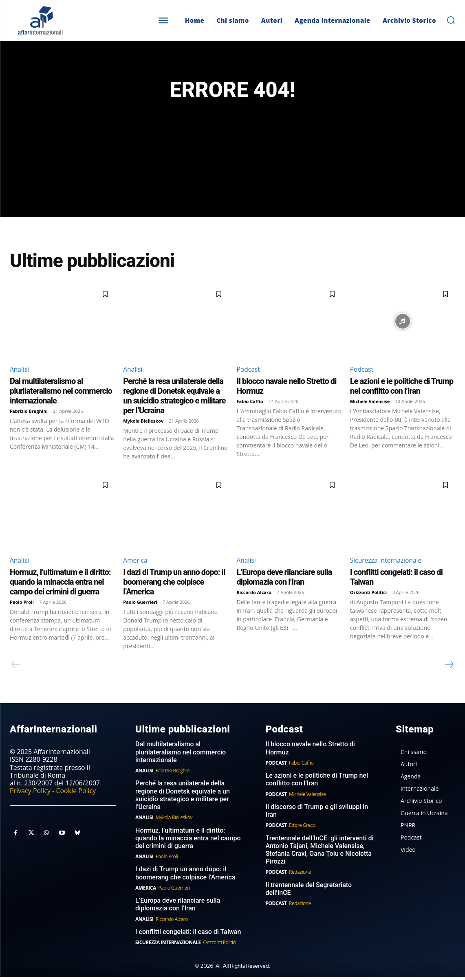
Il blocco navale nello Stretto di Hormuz (310, 751)
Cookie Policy (76, 794)
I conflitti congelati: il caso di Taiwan (188, 935)
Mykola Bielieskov (143, 423)
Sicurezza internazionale (387, 563)
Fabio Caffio (250, 404)
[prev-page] (16, 667)
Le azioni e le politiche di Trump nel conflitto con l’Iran (402, 388)
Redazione (300, 875)
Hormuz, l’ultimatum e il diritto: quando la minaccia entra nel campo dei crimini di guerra (60, 585)
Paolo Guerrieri (140, 605)
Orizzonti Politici (368, 595)
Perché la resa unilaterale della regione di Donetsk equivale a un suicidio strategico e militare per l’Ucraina (174, 398)
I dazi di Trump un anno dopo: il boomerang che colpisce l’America (174, 585)
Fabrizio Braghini (29, 413)
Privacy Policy (30, 794)
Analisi (20, 372)
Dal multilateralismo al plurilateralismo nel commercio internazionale (61, 393)
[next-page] (449, 667)
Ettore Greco (302, 828)
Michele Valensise (370, 404)
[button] (451, 20)
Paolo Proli (22, 605)
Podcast (249, 372)
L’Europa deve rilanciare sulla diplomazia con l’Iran (284, 580)
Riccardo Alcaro (254, 595)
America (136, 563)
